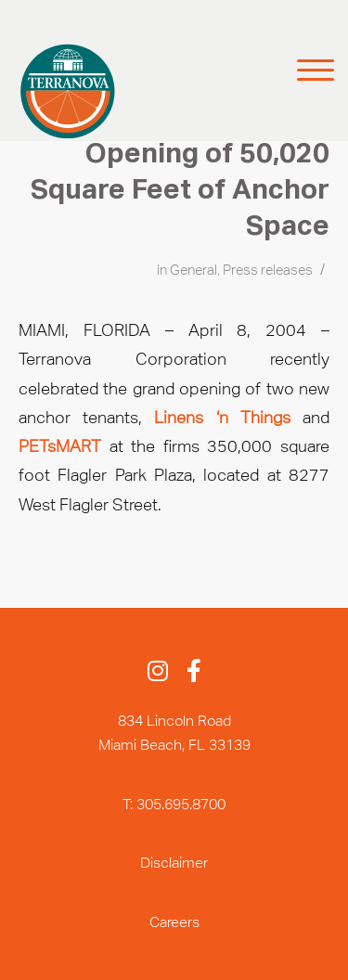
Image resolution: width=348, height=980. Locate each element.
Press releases (268, 270)
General (193, 270)
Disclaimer (174, 863)
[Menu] (304, 71)
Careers (174, 922)
